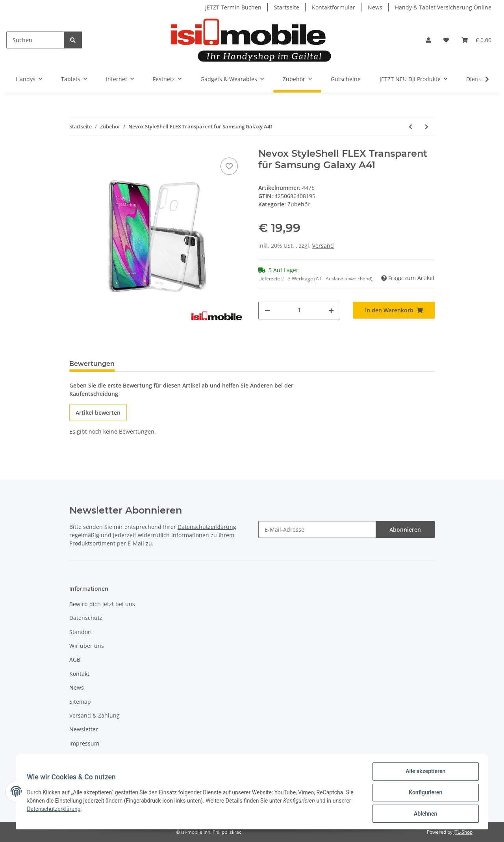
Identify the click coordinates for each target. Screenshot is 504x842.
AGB (75, 659)
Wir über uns (87, 646)
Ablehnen (423, 814)
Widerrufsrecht (89, 757)
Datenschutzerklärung (207, 527)
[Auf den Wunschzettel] (229, 166)
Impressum (84, 743)
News (375, 7)
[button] (428, 40)
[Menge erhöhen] (331, 311)
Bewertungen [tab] (92, 364)
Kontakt (79, 674)
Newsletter (84, 729)
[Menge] (299, 311)
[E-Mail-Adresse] (317, 529)
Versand (323, 246)
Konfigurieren (423, 794)
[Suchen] (35, 40)
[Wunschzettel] (446, 40)
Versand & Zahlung (94, 715)
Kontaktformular (334, 7)
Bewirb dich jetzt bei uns (102, 604)
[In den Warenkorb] (394, 310)
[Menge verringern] (267, 311)
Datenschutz (86, 618)
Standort (81, 632)
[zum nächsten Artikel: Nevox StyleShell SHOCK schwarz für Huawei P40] (427, 127)
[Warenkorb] (476, 40)
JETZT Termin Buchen (233, 7)
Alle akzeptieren (423, 773)
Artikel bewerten (98, 413)
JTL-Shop (463, 832)
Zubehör (299, 204)
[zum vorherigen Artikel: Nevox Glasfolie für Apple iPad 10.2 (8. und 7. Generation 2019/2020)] (410, 127)
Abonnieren (405, 529)
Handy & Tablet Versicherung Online (443, 7)
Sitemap (80, 702)
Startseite (287, 7)
